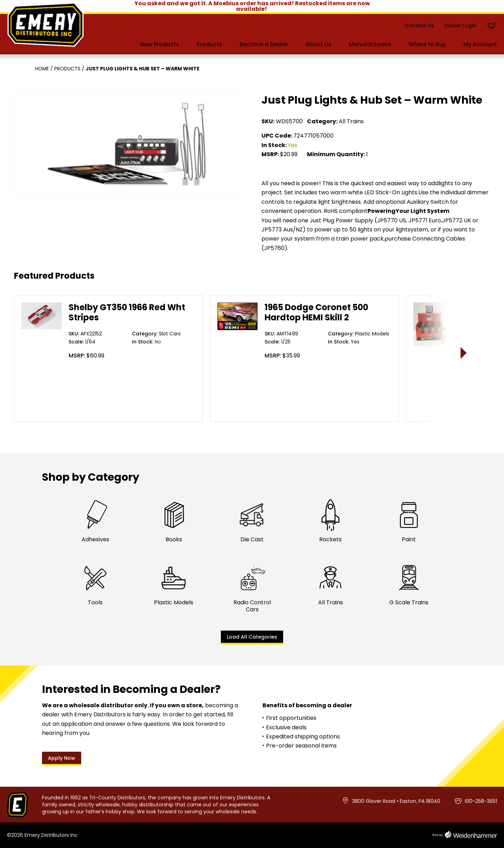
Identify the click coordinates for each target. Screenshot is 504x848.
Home (42, 69)
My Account (480, 44)
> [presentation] (464, 353)
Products (209, 44)
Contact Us (419, 26)
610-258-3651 (481, 801)
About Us (318, 44)
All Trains (351, 121)
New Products (160, 44)
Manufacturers (370, 44)
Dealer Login (460, 26)
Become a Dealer (264, 44)
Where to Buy (427, 44)
